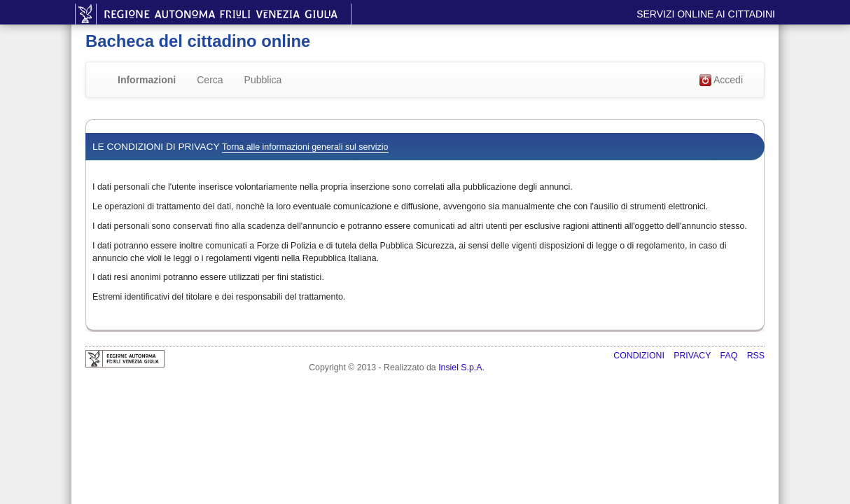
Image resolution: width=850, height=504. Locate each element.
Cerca (210, 80)
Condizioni (640, 356)
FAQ (730, 356)
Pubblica (263, 80)
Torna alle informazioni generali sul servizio (305, 147)
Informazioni (147, 80)
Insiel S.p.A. (461, 367)
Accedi (721, 80)
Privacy (693, 356)
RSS (756, 356)
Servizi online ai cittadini (706, 14)
